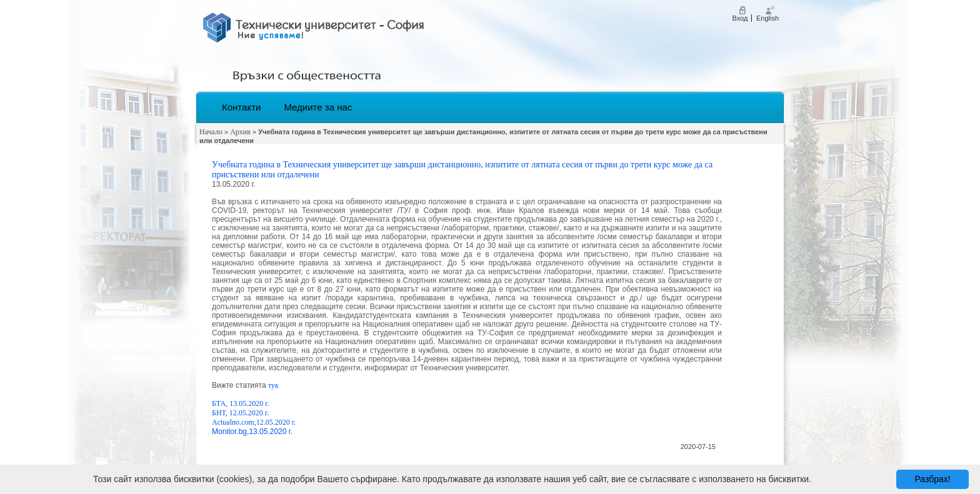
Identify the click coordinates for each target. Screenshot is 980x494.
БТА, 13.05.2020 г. (241, 403)
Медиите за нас (318, 107)
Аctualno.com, (234, 422)
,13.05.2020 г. (270, 432)
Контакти (241, 107)
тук (274, 385)
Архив (240, 132)
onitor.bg (232, 432)
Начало (211, 132)
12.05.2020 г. (276, 422)
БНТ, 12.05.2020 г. (240, 413)
